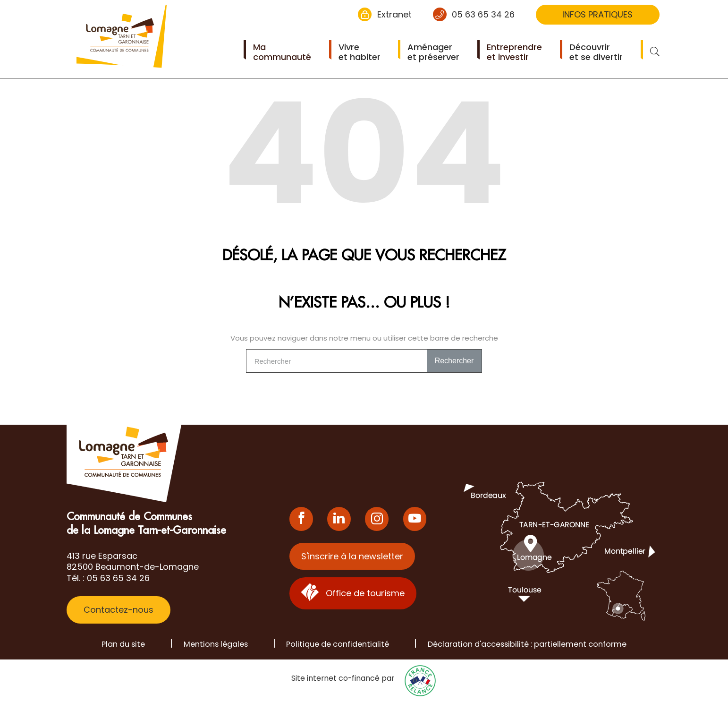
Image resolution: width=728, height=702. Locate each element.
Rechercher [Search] (454, 361)
